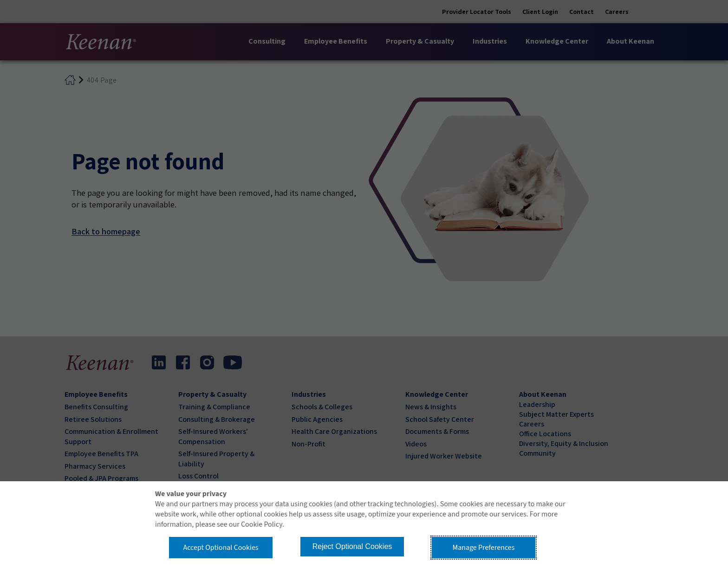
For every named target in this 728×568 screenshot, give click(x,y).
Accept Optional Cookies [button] (221, 548)
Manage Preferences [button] (484, 548)
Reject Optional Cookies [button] (352, 546)
